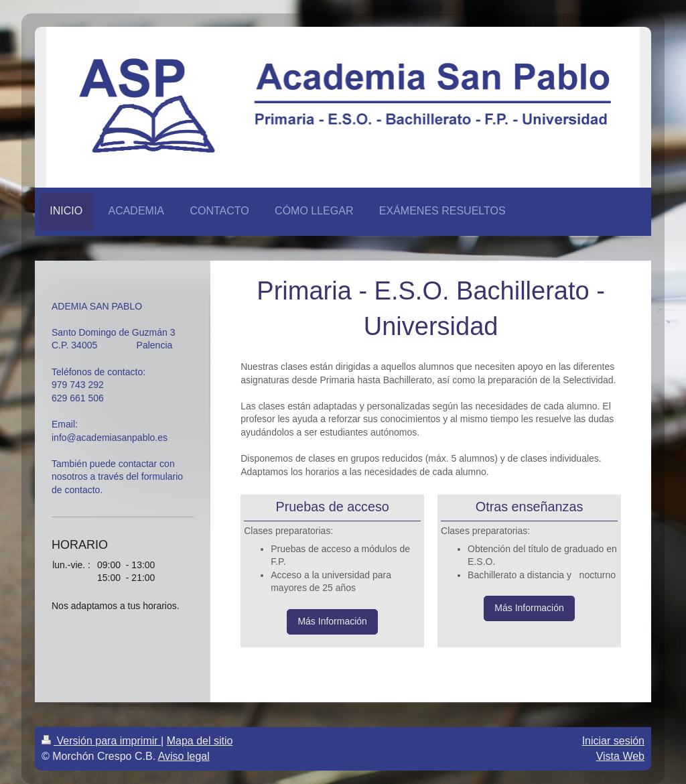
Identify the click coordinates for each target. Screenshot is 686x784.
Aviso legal (184, 756)
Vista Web (620, 756)
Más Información (332, 621)
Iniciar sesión (613, 741)
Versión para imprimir (101, 741)
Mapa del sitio (200, 741)
